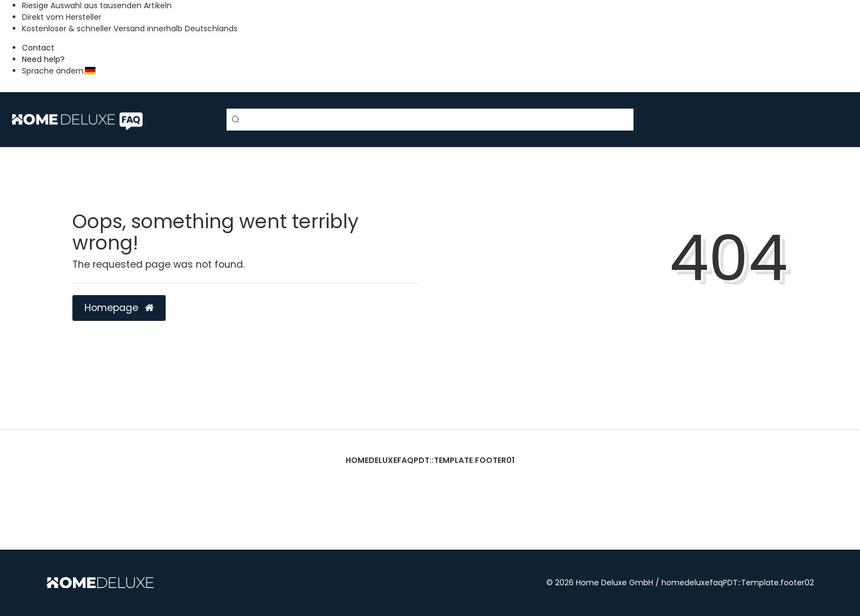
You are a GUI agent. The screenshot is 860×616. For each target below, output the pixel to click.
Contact (38, 48)
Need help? (43, 59)
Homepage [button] (119, 308)
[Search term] (430, 120)
